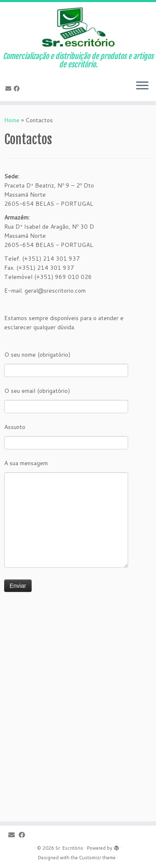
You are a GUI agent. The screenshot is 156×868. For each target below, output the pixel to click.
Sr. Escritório (69, 848)
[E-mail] (10, 89)
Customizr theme (97, 858)
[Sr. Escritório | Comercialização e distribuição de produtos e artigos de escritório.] (78, 27)
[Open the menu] (142, 86)
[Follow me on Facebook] (18, 89)
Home (12, 120)
